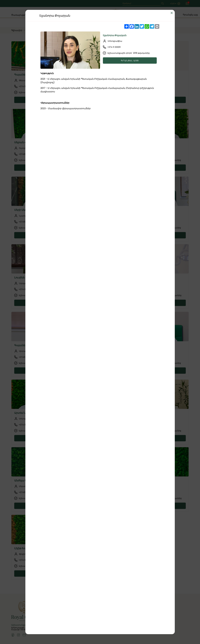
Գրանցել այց (130, 61)
